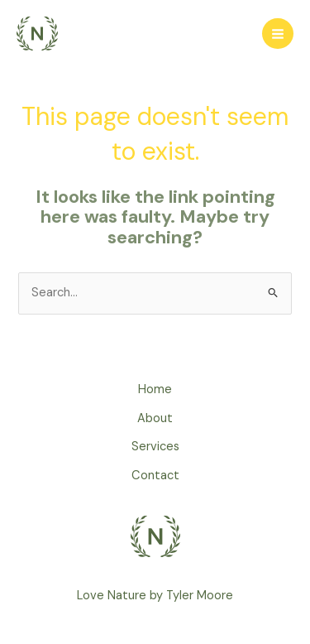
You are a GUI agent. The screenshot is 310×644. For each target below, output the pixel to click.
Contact (155, 476)
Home (155, 389)
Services (155, 447)
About (155, 418)
